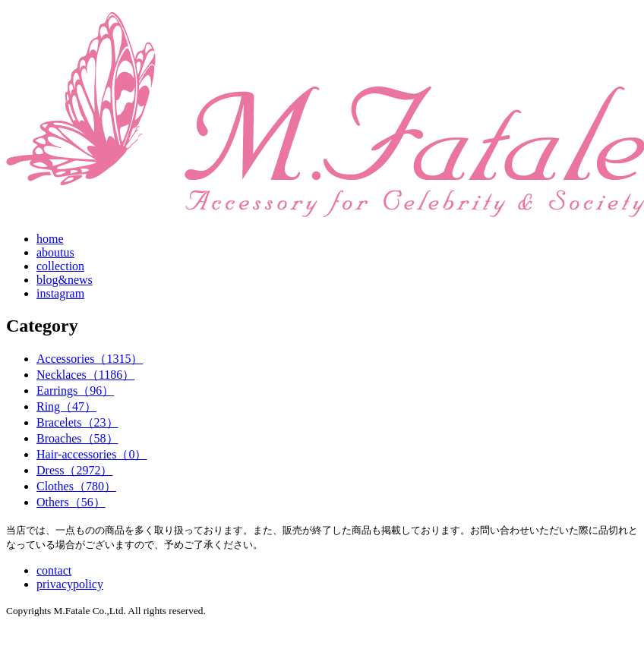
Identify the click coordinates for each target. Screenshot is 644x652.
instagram (60, 293)
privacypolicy (70, 584)
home (50, 239)
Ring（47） (66, 406)
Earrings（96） (75, 391)
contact (54, 570)
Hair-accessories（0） (92, 454)
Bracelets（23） (77, 422)
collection (60, 266)
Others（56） (71, 502)
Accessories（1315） (90, 359)
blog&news (65, 280)
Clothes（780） (76, 486)
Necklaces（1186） (85, 375)
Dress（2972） (74, 470)
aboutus (55, 252)
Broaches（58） (77, 438)
